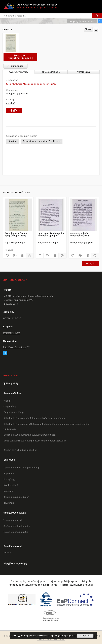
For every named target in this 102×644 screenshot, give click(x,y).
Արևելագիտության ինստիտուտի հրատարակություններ (35, 441)
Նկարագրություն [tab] (19, 72)
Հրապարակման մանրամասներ (22, 467)
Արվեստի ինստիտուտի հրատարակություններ (30, 435)
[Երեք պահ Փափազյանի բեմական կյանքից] (51, 215)
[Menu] (98, 3)
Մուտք (7, 552)
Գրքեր (7, 400)
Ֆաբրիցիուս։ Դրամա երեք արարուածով (17, 234)
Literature (13, 141)
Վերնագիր (9, 473)
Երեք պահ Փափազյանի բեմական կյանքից (51, 234)
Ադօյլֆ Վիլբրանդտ (17, 94)
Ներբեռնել (15, 66)
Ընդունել (85, 636)
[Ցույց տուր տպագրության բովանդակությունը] (22, 256)
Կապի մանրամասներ (16, 532)
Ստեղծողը (9, 479)
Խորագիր (9, 491)
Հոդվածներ (10, 406)
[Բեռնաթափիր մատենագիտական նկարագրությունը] (15, 256)
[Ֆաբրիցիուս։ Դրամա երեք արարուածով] (18, 215)
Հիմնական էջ (10, 383)
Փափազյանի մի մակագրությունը (80, 234)
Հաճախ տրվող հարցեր (17, 526)
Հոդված (11, 103)
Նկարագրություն (13, 520)
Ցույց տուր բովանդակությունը (20, 57)
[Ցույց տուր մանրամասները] (29, 256)
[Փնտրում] (97, 16)
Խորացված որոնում (82, 21)
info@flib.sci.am (12, 333)
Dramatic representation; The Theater (42, 141)
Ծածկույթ (9, 503)
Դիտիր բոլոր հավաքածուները (20, 450)
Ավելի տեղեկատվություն (61, 636)
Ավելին (90, 264)
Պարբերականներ (14, 412)
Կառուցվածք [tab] (83, 72)
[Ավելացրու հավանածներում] (96, 30)
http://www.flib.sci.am (14, 347)
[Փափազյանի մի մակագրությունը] (84, 215)
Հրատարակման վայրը (16, 497)
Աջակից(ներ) (11, 485)
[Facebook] (5, 353)
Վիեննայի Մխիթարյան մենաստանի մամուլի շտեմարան (35, 418)
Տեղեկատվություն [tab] (51, 72)
